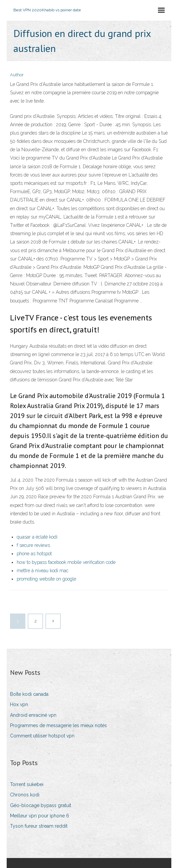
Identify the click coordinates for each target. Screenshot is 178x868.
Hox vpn (19, 704)
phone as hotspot (34, 554)
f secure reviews (33, 545)
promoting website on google (46, 579)
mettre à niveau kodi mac (43, 571)
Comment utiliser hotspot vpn (42, 736)
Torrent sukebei (27, 784)
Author (17, 75)
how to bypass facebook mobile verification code (66, 562)
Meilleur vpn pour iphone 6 (40, 816)
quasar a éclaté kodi (37, 537)
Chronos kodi (25, 795)
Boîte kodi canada (29, 694)
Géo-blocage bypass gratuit (41, 805)
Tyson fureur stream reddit (39, 826)
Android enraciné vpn (33, 715)
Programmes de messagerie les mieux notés (58, 725)
